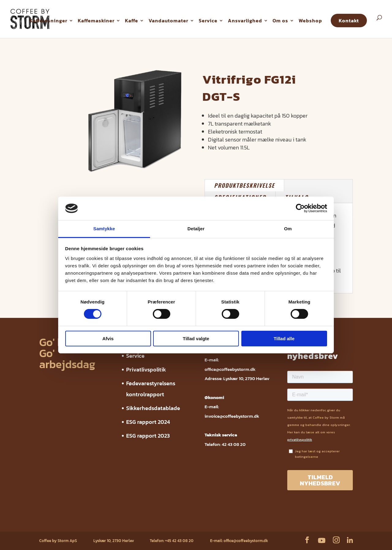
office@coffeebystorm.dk (230, 369)
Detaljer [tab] (196, 229)
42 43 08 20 (234, 444)
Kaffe (132, 21)
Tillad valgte (196, 339)
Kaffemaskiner (96, 21)
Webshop (310, 21)
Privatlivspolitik (146, 369)
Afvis (108, 339)
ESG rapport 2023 (148, 436)
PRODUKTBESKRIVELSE (244, 185)
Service (208, 21)
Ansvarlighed (245, 21)
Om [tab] (288, 229)
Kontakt (349, 21)
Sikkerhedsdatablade (153, 408)
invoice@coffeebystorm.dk (232, 416)
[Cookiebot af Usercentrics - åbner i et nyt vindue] (300, 208)
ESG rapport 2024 (148, 422)
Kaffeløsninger (48, 21)
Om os (280, 21)
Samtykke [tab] (104, 229)
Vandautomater (168, 21)
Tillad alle (284, 339)
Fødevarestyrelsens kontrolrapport (133, 522)
